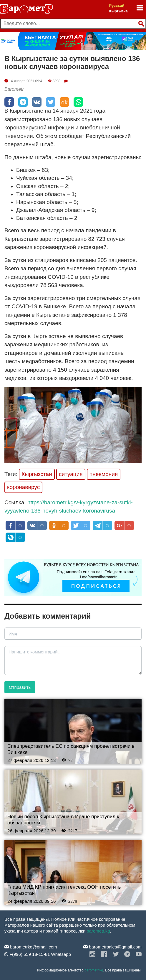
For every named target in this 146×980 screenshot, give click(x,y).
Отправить (20, 687)
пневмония (104, 474)
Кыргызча (118, 11)
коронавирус (23, 487)
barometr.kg (98, 931)
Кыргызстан (37, 474)
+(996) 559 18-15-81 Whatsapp (38, 954)
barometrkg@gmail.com (31, 947)
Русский (117, 5)
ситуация (71, 474)
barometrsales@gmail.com (112, 947)
